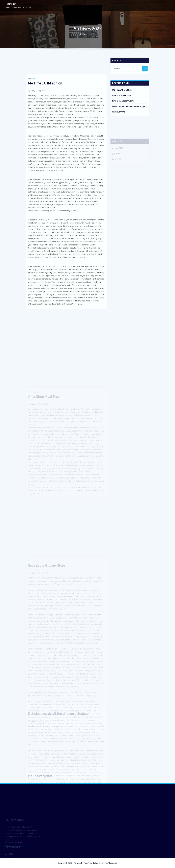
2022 (93, 36)
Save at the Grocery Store (123, 107)
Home (85, 36)
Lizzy (32, 128)
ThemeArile (113, 863)
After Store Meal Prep (121, 101)
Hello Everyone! (119, 117)
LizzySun (11, 4)
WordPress (88, 863)
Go (145, 71)
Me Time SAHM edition (45, 120)
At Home (32, 116)
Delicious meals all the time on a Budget (129, 112)
